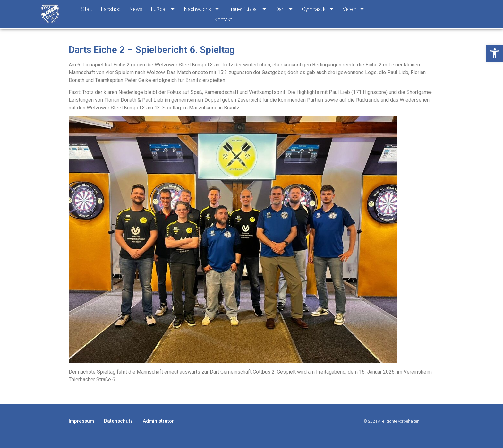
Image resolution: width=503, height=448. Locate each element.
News (136, 9)
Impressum (81, 421)
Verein (354, 9)
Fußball (163, 9)
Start (87, 9)
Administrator (158, 421)
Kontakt (223, 19)
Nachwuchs (202, 9)
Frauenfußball (247, 9)
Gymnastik (318, 9)
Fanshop (111, 9)
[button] (495, 53)
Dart (284, 9)
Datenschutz (118, 421)
